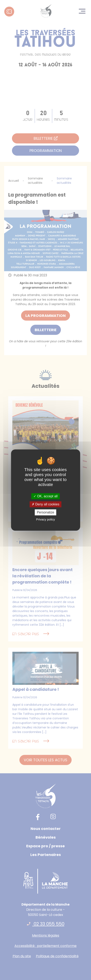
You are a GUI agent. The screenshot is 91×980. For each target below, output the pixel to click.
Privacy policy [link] (46, 519)
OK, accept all (45, 496)
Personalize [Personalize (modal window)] (46, 512)
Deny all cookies (46, 504)
